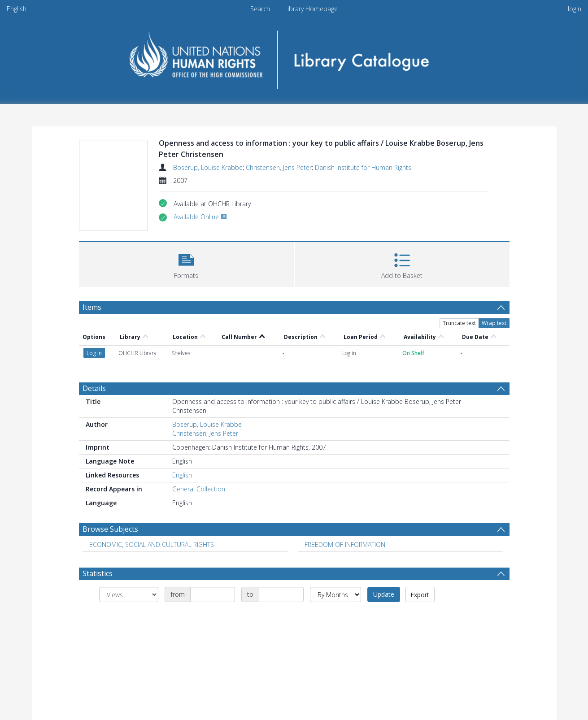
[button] (186, 263)
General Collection (199, 489)
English (17, 9)
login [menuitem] (575, 9)
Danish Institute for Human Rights (363, 167)
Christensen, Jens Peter (279, 167)
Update (384, 594)
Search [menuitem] (260, 9)
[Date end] (281, 594)
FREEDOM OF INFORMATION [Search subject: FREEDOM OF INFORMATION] (345, 544)
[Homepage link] (294, 57)
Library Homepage (311, 9)
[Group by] (129, 594)
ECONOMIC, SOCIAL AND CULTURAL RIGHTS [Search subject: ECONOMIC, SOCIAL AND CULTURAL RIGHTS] (152, 544)
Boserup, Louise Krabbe (208, 167)
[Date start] (213, 594)
